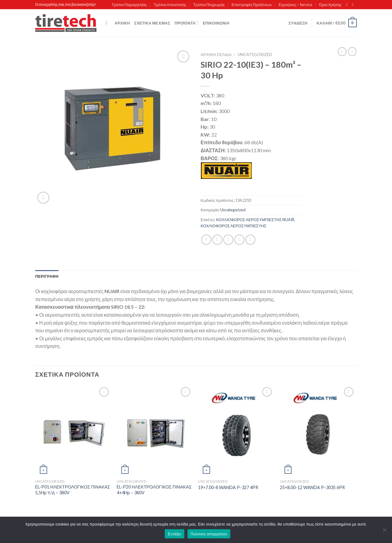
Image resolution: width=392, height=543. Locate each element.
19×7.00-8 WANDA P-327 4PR (228, 487)
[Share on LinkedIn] (250, 240)
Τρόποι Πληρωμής (209, 5)
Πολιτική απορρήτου (209, 534)
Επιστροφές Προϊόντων (252, 5)
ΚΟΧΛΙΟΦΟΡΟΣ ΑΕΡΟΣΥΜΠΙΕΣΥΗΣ (234, 226)
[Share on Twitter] (217, 240)
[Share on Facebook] (206, 240)
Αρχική (122, 23)
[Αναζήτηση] (108, 23)
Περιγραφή (47, 276)
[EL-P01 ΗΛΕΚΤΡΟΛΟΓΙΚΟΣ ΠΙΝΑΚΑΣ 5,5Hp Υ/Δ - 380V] (73, 431)
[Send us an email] (354, 5)
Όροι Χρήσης (330, 5)
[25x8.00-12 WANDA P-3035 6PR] (318, 431)
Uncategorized (255, 55)
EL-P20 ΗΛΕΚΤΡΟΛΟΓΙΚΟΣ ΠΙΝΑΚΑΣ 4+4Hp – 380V (154, 490)
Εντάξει (175, 534)
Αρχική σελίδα (216, 55)
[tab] (47, 276)
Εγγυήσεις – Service (296, 5)
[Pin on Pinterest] (239, 240)
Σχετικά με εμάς (152, 23)
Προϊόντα (187, 23)
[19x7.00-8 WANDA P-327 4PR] (236, 431)
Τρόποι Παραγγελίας (129, 5)
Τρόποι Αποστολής (170, 5)
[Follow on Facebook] (348, 5)
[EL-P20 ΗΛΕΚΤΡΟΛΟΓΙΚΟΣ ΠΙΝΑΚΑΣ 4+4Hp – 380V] (155, 431)
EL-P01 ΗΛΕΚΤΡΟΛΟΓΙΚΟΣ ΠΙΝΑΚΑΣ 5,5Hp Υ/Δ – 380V (73, 490)
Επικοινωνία (216, 23)
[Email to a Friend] (228, 240)
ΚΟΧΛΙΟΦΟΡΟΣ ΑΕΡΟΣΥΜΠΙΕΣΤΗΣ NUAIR (255, 220)
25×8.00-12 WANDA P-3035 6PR (312, 487)
